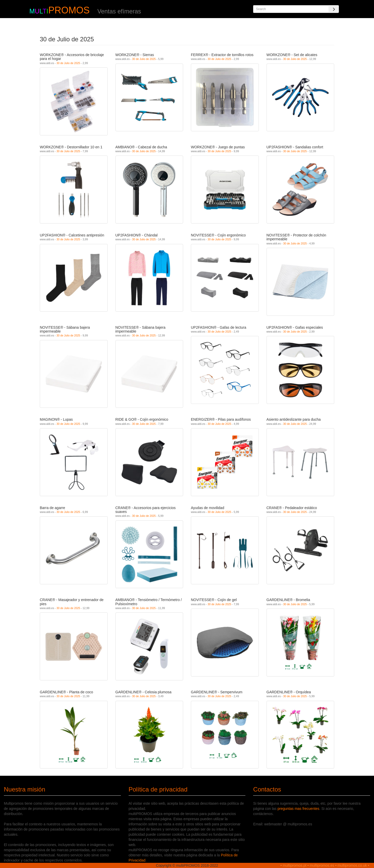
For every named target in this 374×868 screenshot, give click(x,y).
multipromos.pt (295, 865)
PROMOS (69, 10)
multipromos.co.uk (352, 865)
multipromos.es (322, 865)
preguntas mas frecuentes (299, 809)
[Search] (334, 9)
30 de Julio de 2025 (68, 63)
